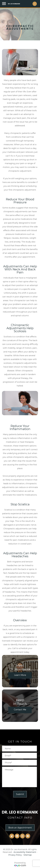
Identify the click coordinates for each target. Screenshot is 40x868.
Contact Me (20, 710)
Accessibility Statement (25, 852)
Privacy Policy (15, 855)
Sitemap (28, 855)
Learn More (20, 675)
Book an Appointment (20, 828)
